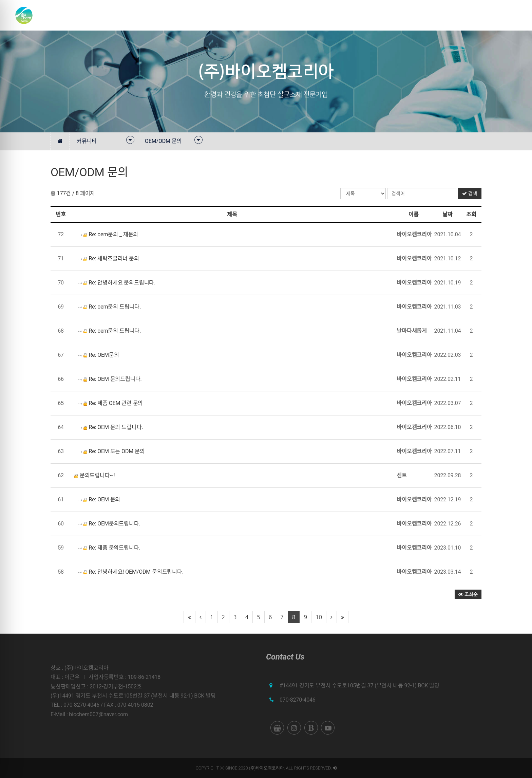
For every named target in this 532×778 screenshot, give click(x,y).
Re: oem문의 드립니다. (109, 307)
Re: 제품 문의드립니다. (109, 548)
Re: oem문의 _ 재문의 (108, 234)
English (512, 15)
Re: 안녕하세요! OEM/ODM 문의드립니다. (131, 572)
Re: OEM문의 (98, 355)
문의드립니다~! (95, 475)
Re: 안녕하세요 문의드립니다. (117, 283)
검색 (470, 193)
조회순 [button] (468, 594)
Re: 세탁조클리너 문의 (108, 258)
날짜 (448, 214)
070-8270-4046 (298, 700)
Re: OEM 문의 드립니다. (110, 427)
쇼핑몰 (487, 15)
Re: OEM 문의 (99, 499)
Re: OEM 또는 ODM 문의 (111, 451)
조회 (471, 214)
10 (319, 617)
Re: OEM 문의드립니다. (110, 379)
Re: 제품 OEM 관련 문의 (110, 403)
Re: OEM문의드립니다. (109, 524)
